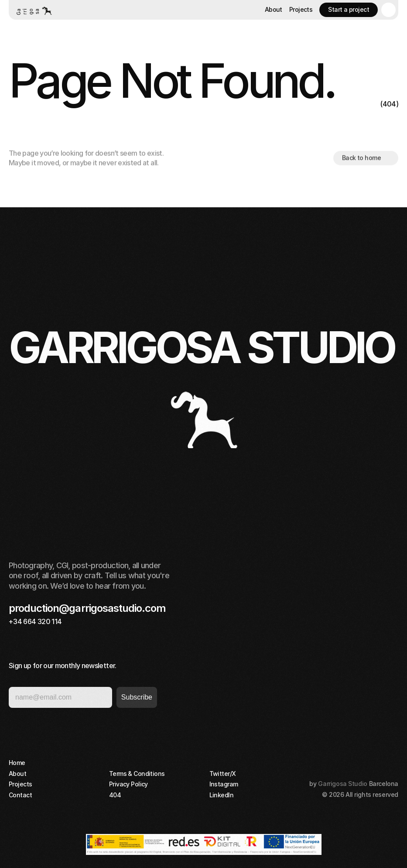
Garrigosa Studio (342, 784)
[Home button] (34, 10)
